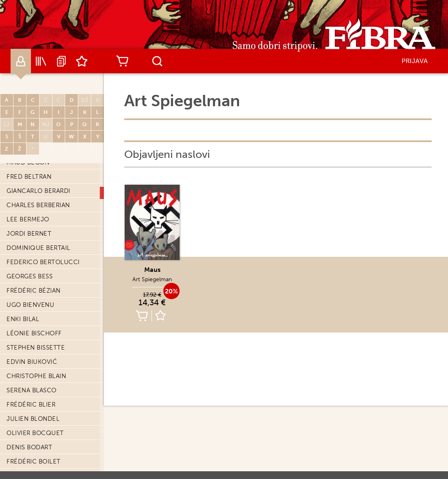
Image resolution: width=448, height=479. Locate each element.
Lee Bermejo (28, 219)
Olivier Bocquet (35, 433)
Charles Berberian (38, 205)
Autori (21, 61)
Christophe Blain (36, 376)
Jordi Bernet (29, 234)
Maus (152, 270)
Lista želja (82, 61)
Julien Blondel (33, 419)
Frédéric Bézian (34, 291)
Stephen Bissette (36, 348)
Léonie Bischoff (34, 333)
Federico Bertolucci (43, 262)
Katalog (41, 61)
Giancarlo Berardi (38, 191)
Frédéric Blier (31, 405)
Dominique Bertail (38, 248)
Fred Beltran (29, 177)
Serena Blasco (32, 390)
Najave (61, 61)
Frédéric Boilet (34, 462)
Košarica (122, 61)
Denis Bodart (29, 447)
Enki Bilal (23, 319)
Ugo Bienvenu (30, 305)
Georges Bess (30, 276)
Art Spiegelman (152, 279)
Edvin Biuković (32, 362)
